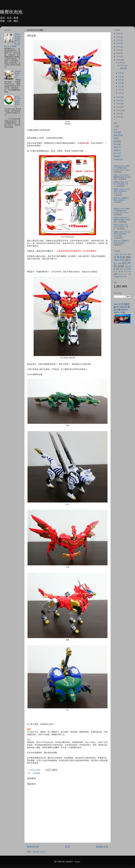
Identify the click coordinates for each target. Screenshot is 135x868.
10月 (120, 63)
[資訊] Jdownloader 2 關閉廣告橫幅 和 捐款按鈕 (122, 177)
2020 (118, 47)
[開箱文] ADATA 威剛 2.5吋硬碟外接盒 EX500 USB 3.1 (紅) (122, 168)
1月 (120, 93)
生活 (115, 130)
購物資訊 (117, 156)
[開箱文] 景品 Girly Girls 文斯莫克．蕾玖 (121, 184)
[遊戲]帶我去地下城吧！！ (18, 74)
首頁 (67, 847)
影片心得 (117, 153)
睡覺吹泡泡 (11, 12)
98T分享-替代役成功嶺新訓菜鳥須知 (18, 102)
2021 (118, 43)
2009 (118, 117)
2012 (118, 107)
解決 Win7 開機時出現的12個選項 (121, 199)
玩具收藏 (36, 773)
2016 (118, 60)
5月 (120, 80)
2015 (118, 97)
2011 (118, 110)
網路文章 (117, 147)
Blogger (77, 862)
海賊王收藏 (118, 135)
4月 (120, 83)
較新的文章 (33, 847)
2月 (120, 90)
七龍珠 (116, 127)
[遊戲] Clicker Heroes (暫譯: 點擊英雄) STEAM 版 (122, 191)
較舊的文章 (102, 847)
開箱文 (116, 138)
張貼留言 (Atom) (39, 852)
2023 (118, 40)
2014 (118, 100)
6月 (120, 77)
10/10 (123, 66)
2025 (118, 33)
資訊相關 (117, 141)
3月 (120, 87)
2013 (118, 104)
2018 (118, 53)
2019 (118, 50)
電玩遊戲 (117, 144)
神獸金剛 (123, 68)
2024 (118, 37)
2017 (118, 56)
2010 (118, 114)
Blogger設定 (118, 159)
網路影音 (117, 150)
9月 (120, 73)
